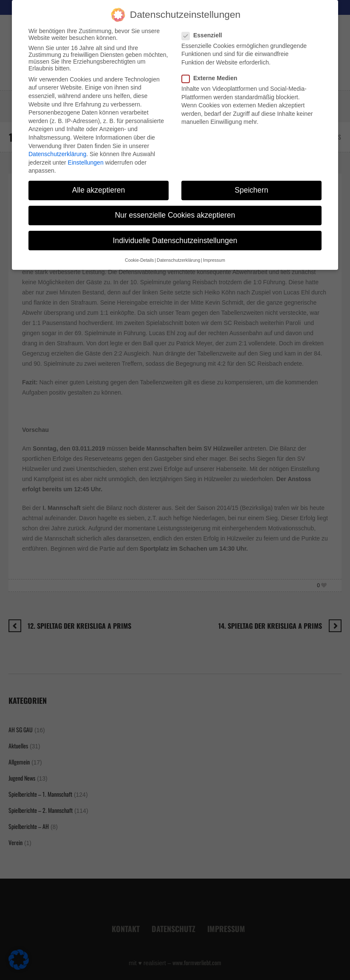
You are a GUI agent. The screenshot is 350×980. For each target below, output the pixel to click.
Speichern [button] (252, 181)
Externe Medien (212, 69)
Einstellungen (86, 153)
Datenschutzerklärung (57, 145)
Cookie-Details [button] (139, 251)
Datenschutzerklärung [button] (178, 251)
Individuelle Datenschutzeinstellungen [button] (175, 231)
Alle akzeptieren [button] (99, 181)
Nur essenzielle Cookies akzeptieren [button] (175, 206)
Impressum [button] (214, 251)
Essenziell (205, 26)
